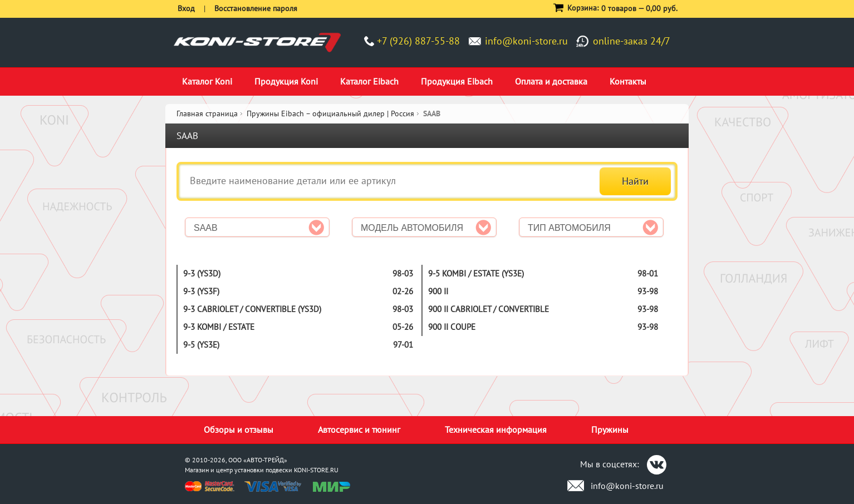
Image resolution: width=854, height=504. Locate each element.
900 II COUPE (452, 327)
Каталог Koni (207, 81)
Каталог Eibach (369, 81)
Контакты (628, 81)
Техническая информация (496, 429)
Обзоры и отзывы (239, 429)
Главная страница (207, 113)
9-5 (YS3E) (201, 345)
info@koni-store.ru (526, 41)
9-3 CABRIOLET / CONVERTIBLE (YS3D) (252, 309)
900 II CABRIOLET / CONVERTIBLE (489, 309)
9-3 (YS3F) (201, 291)
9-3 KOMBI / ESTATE (219, 327)
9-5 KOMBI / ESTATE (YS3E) (476, 273)
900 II (438, 291)
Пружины (610, 429)
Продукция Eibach (457, 81)
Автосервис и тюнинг (359, 429)
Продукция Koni (286, 81)
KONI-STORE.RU (316, 470)
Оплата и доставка (551, 81)
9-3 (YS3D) (202, 273)
